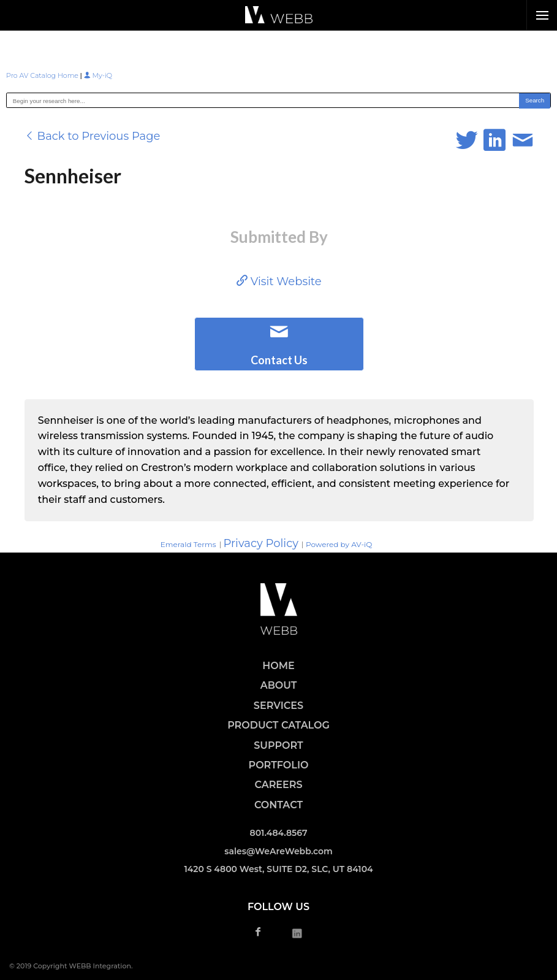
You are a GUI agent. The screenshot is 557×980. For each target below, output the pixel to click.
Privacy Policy (261, 543)
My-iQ (98, 75)
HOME (278, 666)
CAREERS (278, 785)
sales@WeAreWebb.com (278, 851)
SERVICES (278, 706)
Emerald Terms (188, 544)
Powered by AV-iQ (339, 544)
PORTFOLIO (279, 765)
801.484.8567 (279, 833)
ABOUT (279, 685)
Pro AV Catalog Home (43, 75)
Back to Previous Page (93, 136)
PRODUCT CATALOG (278, 725)
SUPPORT (278, 745)
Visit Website (279, 281)
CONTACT (278, 805)
